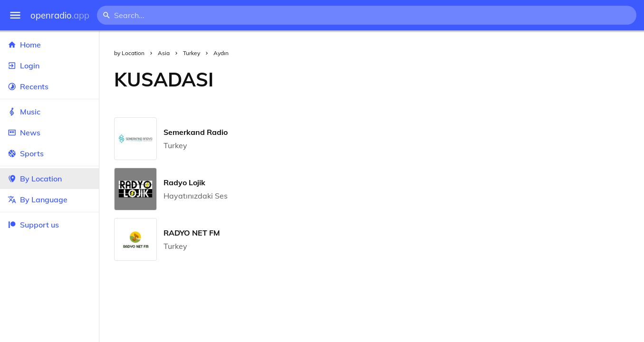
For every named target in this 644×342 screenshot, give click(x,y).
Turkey (192, 53)
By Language (49, 199)
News (49, 133)
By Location (49, 179)
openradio (60, 15)
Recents (49, 86)
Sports (49, 153)
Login (49, 66)
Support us (33, 225)
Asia (164, 53)
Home (49, 45)
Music (49, 112)
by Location (129, 53)
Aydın (221, 53)
